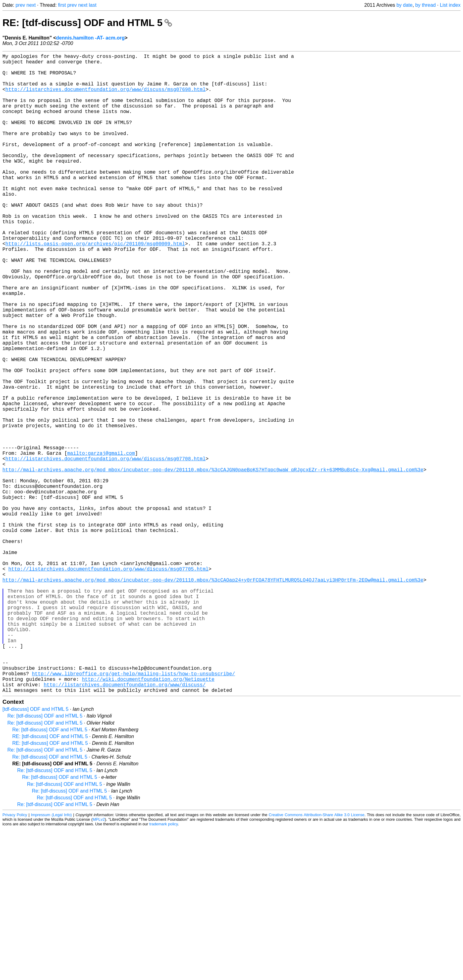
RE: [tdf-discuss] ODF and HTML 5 (87, 23)
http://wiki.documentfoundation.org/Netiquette (148, 819)
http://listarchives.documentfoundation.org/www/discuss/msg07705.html (108, 684)
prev (20, 5)
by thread (425, 5)
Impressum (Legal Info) (51, 957)
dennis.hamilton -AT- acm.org (90, 38)
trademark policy (164, 966)
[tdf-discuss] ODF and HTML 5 (35, 851)
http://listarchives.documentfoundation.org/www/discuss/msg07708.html (106, 549)
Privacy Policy (15, 957)
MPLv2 (99, 961)
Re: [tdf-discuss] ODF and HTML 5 (45, 858)
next (31, 5)
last (93, 5)
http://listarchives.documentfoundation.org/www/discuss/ (124, 825)
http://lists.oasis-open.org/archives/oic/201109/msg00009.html (95, 286)
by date (404, 5)
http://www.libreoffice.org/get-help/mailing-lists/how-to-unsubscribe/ (133, 812)
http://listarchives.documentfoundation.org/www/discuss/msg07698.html (106, 98)
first (62, 5)
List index (450, 5)
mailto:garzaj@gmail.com (101, 542)
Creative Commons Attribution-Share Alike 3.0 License (316, 957)
